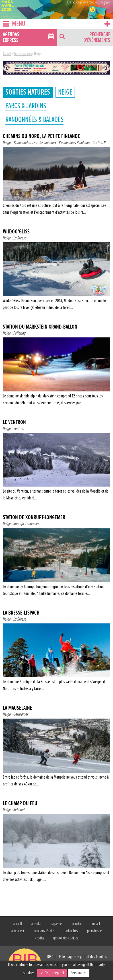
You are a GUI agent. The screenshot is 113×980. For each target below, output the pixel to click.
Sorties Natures (23, 54)
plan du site (94, 931)
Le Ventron (14, 423)
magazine (56, 924)
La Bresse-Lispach (21, 613)
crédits (40, 938)
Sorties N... (101, 143)
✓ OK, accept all (52, 973)
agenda (36, 924)
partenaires (71, 931)
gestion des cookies (66, 938)
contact (95, 924)
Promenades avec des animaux (35, 143)
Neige (65, 92)
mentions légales (44, 931)
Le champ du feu (20, 804)
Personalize (79, 973)
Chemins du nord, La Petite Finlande (41, 137)
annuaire (76, 924)
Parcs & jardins (26, 106)
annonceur (18, 931)
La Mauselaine (18, 708)
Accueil (7, 54)
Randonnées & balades (34, 120)
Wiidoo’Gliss (16, 232)
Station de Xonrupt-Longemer (34, 518)
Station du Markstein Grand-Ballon (40, 327)
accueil (18, 924)
